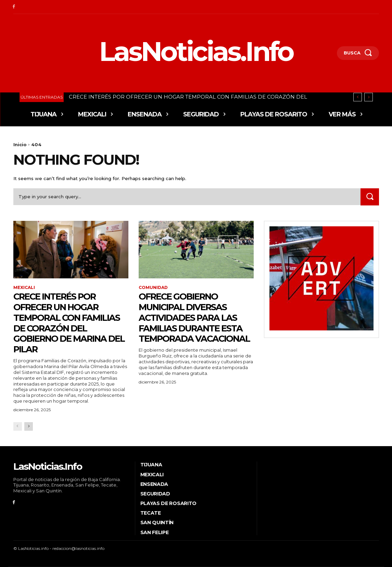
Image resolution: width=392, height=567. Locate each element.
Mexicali (24, 288)
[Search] (370, 197)
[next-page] (29, 426)
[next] (369, 97)
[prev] (358, 97)
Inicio (20, 144)
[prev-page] (18, 426)
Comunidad (153, 288)
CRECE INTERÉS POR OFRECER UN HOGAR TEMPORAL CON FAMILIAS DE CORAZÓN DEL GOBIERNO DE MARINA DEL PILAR (66, 323)
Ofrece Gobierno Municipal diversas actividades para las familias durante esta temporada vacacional (195, 323)
